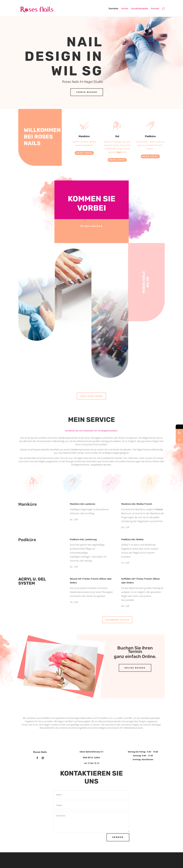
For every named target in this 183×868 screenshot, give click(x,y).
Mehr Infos (84, 153)
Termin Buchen (87, 92)
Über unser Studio (91, 396)
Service (125, 9)
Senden (118, 837)
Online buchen (135, 668)
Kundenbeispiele (140, 9)
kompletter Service (117, 620)
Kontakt (155, 9)
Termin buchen (91, 226)
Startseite (113, 9)
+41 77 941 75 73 (91, 763)
